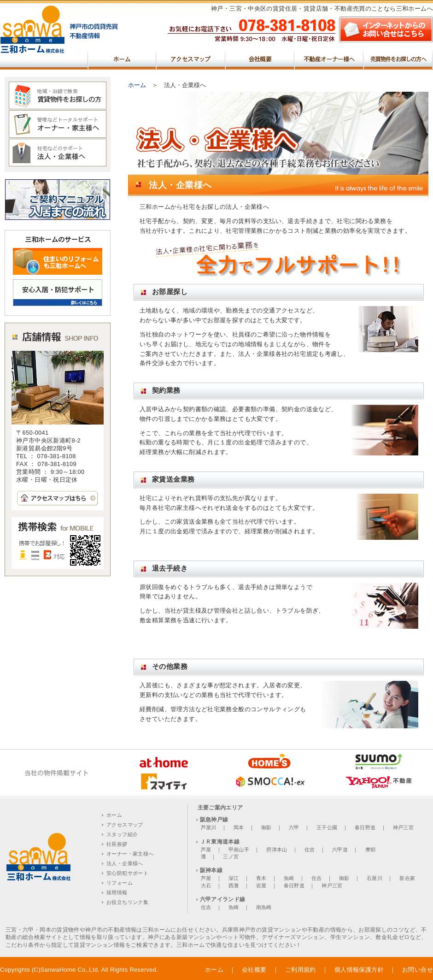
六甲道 (340, 850)
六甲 (294, 827)
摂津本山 (277, 850)
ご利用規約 (301, 970)
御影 (266, 827)
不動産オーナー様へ (329, 58)
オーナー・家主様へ (130, 854)
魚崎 (289, 878)
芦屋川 (209, 827)
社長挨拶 (117, 844)
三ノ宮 (231, 856)
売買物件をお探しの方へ (398, 58)
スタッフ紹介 (122, 834)
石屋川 (374, 878)
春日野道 (365, 827)
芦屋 (206, 850)
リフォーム (120, 883)
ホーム (122, 58)
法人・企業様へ (125, 863)
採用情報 (117, 892)
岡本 (239, 827)
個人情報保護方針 (359, 970)
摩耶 (371, 850)
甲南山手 (239, 850)
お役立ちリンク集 (127, 902)
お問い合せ (418, 970)
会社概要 (260, 58)
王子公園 (327, 827)
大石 (206, 886)
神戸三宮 (403, 827)
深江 (234, 878)
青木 (261, 878)
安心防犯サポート (127, 873)
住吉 (310, 850)
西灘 (234, 886)
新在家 (407, 878)
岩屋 (261, 886)
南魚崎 (264, 907)
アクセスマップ (191, 58)
